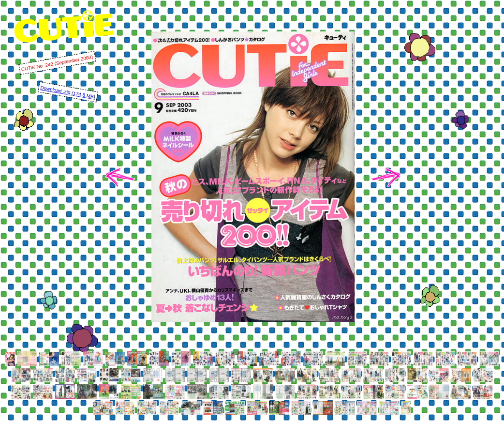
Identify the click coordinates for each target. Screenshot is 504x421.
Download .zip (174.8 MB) (68, 92)
